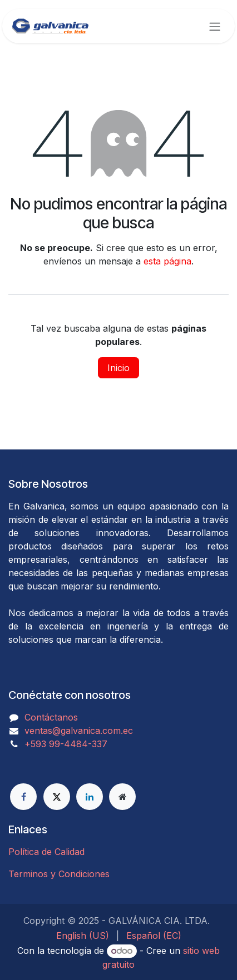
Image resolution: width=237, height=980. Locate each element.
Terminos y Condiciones (59, 874)
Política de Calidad (46, 852)
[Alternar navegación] (215, 26)
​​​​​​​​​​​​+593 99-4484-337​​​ (66, 744)
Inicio (119, 368)
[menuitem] (83, 936)
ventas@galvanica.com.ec (79, 731)
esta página (167, 261)
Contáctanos (51, 717)
